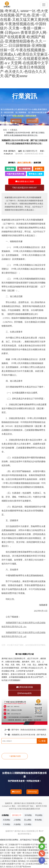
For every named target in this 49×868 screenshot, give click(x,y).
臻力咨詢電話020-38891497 (24, 188)
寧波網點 (39, 815)
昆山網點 (28, 820)
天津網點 (7, 824)
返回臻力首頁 (15, 756)
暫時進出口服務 (35, 174)
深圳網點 (28, 815)
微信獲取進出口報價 (25, 181)
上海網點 (17, 820)
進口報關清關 (25, 169)
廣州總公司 (17, 815)
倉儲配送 (39, 169)
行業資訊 (14, 130)
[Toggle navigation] (44, 5)
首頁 (5, 130)
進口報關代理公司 (30, 151)
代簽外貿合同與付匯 (15, 174)
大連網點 (17, 824)
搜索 (42, 741)
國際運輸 (10, 169)
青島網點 (38, 820)
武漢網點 (7, 820)
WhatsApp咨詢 (24, 693)
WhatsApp (32, 121)
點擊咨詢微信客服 (25, 687)
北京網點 (28, 824)
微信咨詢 (16, 121)
